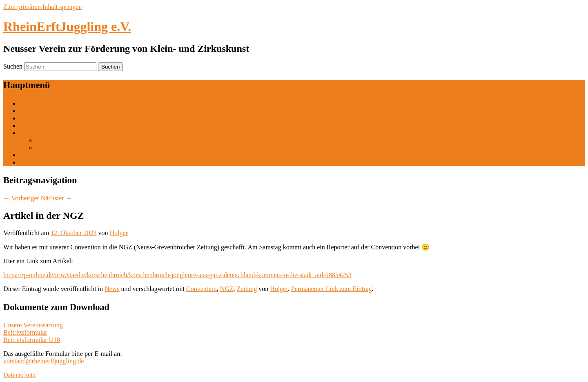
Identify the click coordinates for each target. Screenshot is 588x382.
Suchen (13, 66)
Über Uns (32, 111)
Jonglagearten (38, 118)
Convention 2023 (59, 148)
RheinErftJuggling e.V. (67, 27)
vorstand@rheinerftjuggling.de (43, 361)
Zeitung (247, 289)
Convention (202, 289)
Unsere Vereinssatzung (33, 325)
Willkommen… (40, 103)
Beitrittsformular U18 (32, 340)
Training (31, 125)
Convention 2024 (59, 140)
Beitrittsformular (25, 332)
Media (28, 155)
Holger (119, 233)
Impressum (34, 162)
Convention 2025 (42, 133)
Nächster (57, 198)
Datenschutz (19, 375)
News (112, 289)
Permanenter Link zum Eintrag (332, 289)
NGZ (227, 289)
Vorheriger (21, 198)
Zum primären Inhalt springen (42, 7)
